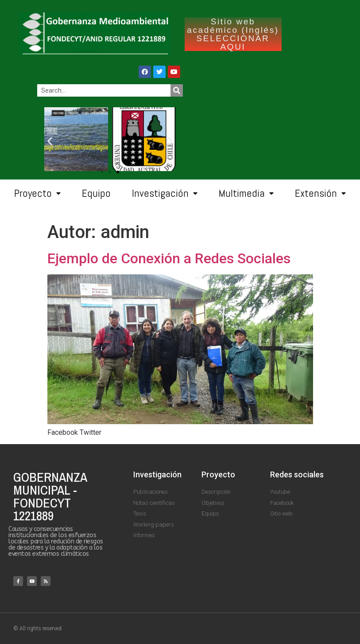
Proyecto (37, 193)
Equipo (96, 193)
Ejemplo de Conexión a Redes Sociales (169, 258)
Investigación (165, 193)
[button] (118, 172)
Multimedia (246, 193)
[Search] (177, 90)
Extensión (320, 193)
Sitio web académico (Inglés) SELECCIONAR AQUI (233, 34)
